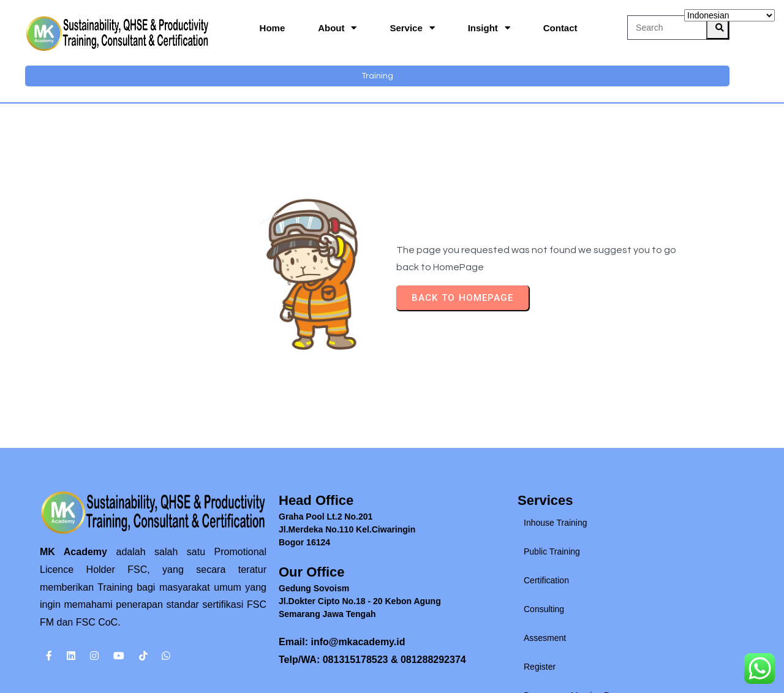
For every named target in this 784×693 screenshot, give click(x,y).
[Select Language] (729, 15)
